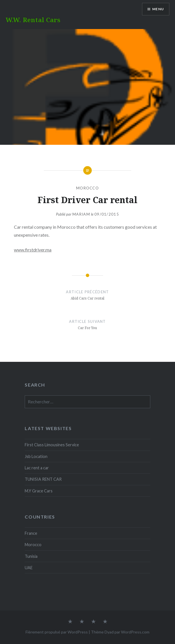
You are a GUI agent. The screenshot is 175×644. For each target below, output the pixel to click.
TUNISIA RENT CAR (43, 479)
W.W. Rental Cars (33, 20)
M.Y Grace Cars (39, 491)
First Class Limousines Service (52, 445)
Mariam (81, 214)
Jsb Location (36, 456)
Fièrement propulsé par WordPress (57, 632)
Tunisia (31, 556)
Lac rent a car (37, 468)
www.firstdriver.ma (33, 250)
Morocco (88, 188)
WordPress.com (135, 632)
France (31, 533)
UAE (29, 568)
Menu (158, 9)
